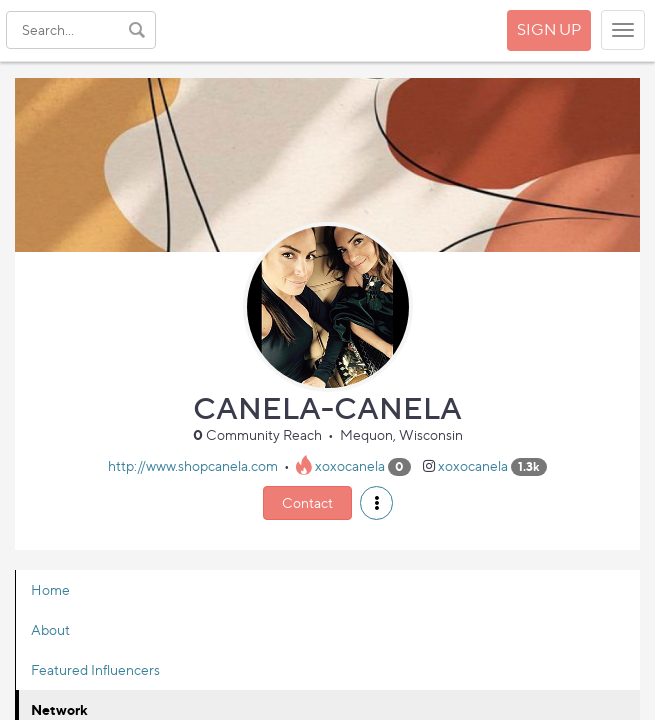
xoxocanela (350, 465)
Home (50, 589)
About (50, 629)
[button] (376, 503)
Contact (307, 502)
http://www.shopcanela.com (193, 465)
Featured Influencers (95, 669)
